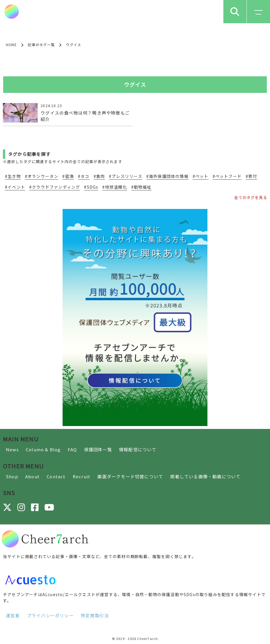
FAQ (72, 449)
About (32, 476)
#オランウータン (42, 176)
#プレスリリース (126, 176)
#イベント (15, 187)
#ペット (201, 176)
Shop (12, 476)
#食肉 (99, 176)
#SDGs (91, 187)
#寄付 (251, 176)
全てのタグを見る (251, 197)
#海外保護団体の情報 (167, 176)
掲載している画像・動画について (205, 476)
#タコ (84, 176)
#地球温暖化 (115, 187)
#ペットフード (227, 176)
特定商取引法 (95, 615)
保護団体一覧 (98, 449)
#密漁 (68, 176)
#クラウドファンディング (55, 187)
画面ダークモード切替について (130, 476)
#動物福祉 (141, 187)
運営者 (13, 615)
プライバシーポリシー (50, 615)
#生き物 (13, 176)
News (12, 449)
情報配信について (138, 449)
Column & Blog (43, 449)
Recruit (82, 476)
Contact (56, 476)
